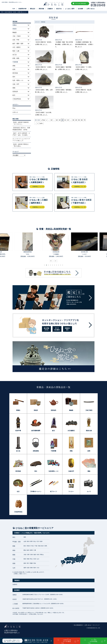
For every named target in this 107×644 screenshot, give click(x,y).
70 (85, 120)
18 (57, 120)
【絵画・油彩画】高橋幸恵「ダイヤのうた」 (21, 123)
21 (65, 120)
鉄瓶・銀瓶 (16, 58)
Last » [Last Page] (41, 123)
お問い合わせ (91, 9)
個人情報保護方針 (78, 625)
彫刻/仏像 (89, 431)
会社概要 (81, 9)
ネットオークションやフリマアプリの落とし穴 (21, 140)
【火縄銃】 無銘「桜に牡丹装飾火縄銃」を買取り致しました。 (64, 44)
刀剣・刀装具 (17, 36)
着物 (14, 88)
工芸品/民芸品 (17, 99)
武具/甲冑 (18, 431)
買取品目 (33, 9)
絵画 (14, 69)
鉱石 (14, 95)
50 (79, 120)
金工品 (15, 55)
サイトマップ (96, 625)
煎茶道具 (15, 92)
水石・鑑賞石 (17, 47)
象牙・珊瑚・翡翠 (18, 44)
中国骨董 (53, 451)
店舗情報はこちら (37, 187)
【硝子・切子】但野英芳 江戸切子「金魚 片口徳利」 (21, 134)
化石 (18, 492)
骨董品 (18, 410)
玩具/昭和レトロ (53, 471)
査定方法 (59, 9)
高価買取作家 (22, 9)
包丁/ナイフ (53, 492)
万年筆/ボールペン (36, 492)
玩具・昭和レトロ (18, 80)
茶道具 (36, 410)
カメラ (89, 492)
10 (51, 120)
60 (82, 120)
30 (73, 120)
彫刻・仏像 (16, 51)
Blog (14, 108)
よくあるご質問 (70, 9)
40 (76, 120)
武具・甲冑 (16, 40)
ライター (71, 492)
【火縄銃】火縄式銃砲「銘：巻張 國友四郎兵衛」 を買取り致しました (84, 44)
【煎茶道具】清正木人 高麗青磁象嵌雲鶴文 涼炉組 (21, 129)
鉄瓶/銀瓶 (36, 451)
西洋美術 (15, 73)
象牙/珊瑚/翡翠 (36, 431)
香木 (14, 77)
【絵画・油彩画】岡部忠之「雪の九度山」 (21, 145)
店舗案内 (50, 9)
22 (68, 120)
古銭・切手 (16, 84)
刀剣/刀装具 (89, 410)
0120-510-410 (12, 633)
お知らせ (15, 112)
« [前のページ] (47, 120)
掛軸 (14, 66)
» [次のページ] (38, 123)
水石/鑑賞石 (71, 431)
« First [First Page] (43, 120)
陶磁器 (15, 32)
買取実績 (41, 9)
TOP (14, 9)
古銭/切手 (71, 471)
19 (60, 120)
